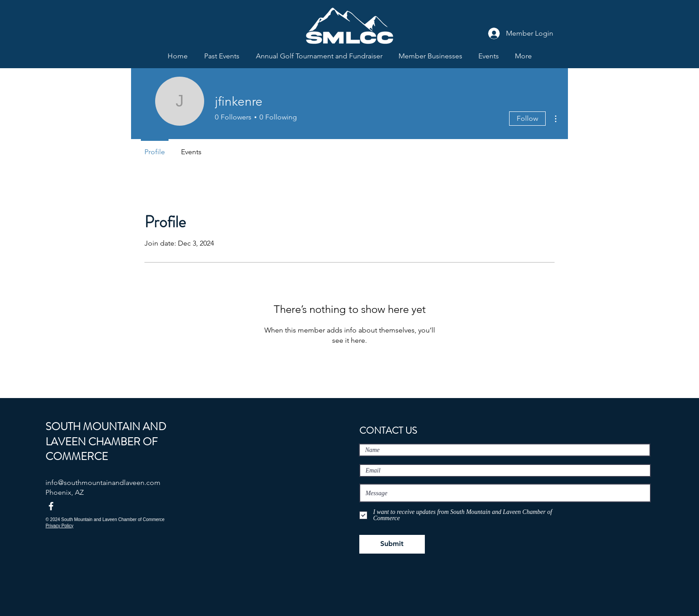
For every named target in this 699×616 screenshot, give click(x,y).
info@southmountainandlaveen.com (103, 483)
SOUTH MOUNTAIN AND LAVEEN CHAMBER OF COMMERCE (106, 441)
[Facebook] (51, 506)
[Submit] (392, 544)
